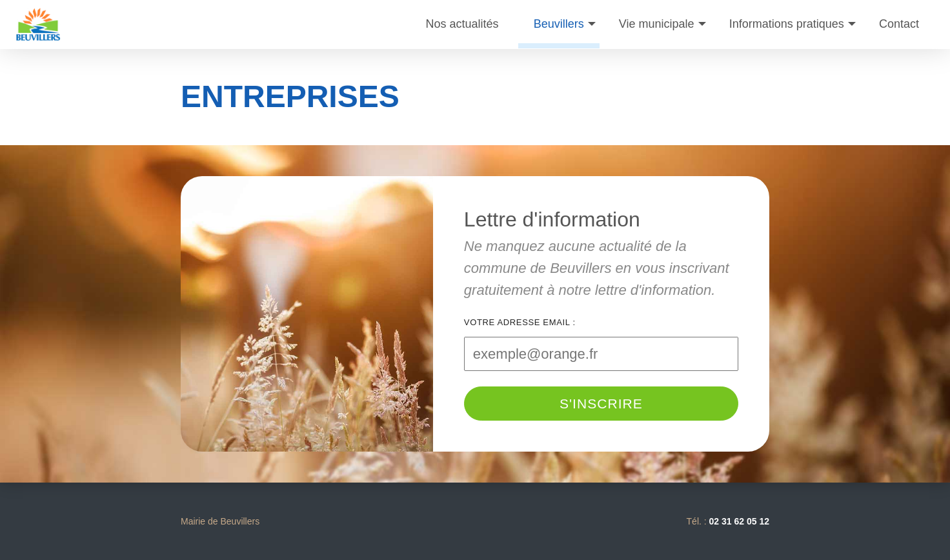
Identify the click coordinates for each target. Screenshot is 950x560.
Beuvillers (559, 24)
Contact (899, 24)
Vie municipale (657, 24)
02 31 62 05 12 (739, 521)
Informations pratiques (787, 24)
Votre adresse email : (520, 322)
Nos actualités (462, 24)
